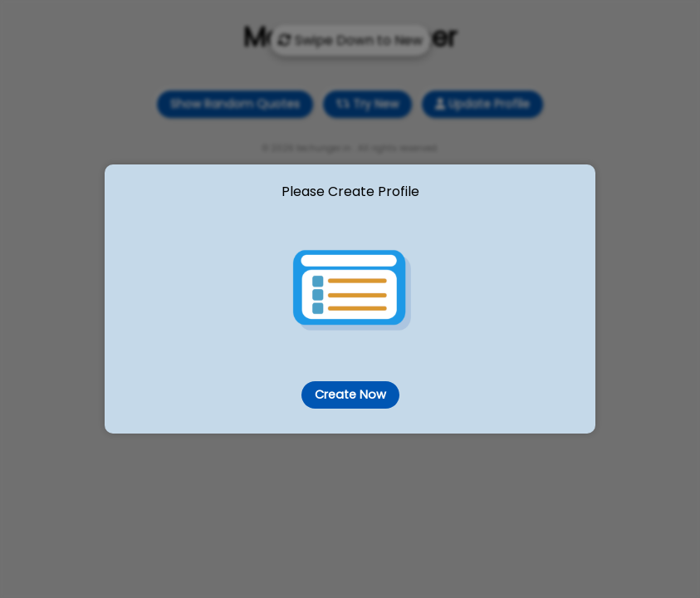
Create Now (350, 395)
